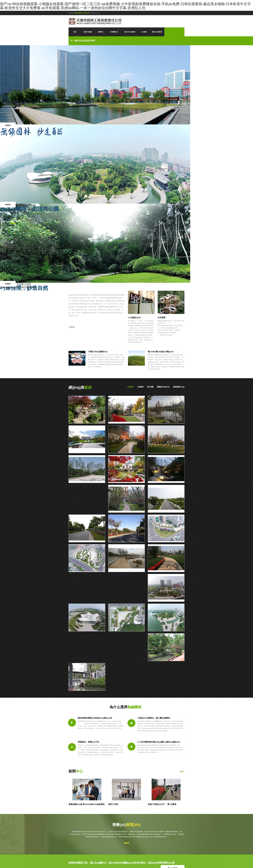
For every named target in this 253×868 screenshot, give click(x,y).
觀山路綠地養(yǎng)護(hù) (116, 543)
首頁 (75, 32)
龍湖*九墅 (111, 514)
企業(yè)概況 (88, 32)
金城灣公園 (151, 632)
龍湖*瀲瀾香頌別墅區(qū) (156, 662)
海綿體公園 (151, 424)
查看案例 (8, 125)
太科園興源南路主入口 (155, 454)
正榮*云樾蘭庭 (113, 454)
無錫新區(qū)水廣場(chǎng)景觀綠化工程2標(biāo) (163, 603)
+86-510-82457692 (83, 41)
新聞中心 (101, 32)
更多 (182, 772)
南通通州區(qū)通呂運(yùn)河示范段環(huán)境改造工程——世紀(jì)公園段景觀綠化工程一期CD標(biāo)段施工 (125, 574)
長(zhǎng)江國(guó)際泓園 (116, 484)
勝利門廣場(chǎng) (74, 573)
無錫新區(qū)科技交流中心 (77, 632)
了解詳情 (72, 327)
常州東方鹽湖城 (73, 424)
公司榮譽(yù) (114, 32)
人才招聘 (144, 32)
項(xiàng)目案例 (130, 32)
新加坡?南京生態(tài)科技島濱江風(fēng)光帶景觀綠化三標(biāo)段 (86, 485)
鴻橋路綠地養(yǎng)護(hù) (77, 543)
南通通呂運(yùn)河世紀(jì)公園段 (118, 424)
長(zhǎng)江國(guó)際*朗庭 (77, 692)
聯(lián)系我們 (157, 32)
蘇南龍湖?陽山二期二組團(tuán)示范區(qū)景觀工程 (164, 484)
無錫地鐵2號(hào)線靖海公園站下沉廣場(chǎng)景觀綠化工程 (126, 633)
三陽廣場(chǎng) (153, 543)
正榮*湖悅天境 (73, 454)
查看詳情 (126, 843)
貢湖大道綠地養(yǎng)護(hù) (157, 514)
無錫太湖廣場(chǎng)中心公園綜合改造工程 (161, 573)
